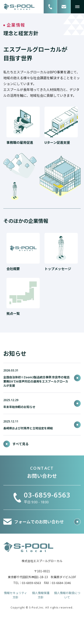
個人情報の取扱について (67, 595)
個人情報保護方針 (41, 595)
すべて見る (16, 444)
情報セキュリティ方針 (15, 595)
